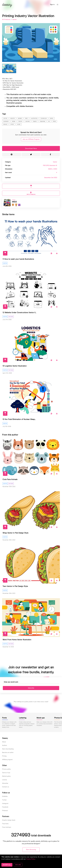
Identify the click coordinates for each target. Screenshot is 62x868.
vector (5, 118)
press (54, 121)
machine (28, 121)
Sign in (52, 5)
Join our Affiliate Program (31, 139)
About (4, 742)
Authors (5, 745)
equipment (6, 121)
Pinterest (5, 811)
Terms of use (6, 773)
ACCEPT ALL (7, 865)
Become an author (8, 753)
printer (20, 121)
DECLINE (18, 865)
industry (13, 118)
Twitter (4, 800)
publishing (42, 121)
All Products (6, 20)
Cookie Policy (31, 859)
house (19, 124)
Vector (14, 20)
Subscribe (31, 688)
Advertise (5, 783)
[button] (58, 5)
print (26, 118)
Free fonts (5, 824)
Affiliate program (7, 760)
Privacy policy (6, 769)
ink (49, 121)
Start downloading (8, 749)
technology (44, 118)
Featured (11, 317)
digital (52, 118)
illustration (34, 118)
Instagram (5, 804)
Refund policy (6, 776)
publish (35, 121)
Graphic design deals (9, 820)
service (5, 124)
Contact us (5, 787)
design (14, 121)
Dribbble (5, 796)
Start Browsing (31, 850)
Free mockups (7, 827)
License (4, 780)
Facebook (5, 807)
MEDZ (14, 202)
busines (20, 118)
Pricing (4, 756)
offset (12, 124)
